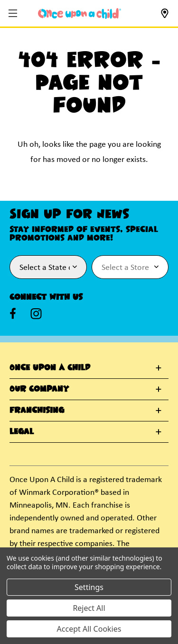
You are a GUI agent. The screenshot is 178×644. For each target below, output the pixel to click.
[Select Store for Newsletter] (130, 267)
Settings (89, 587)
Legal (22, 432)
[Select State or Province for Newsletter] (48, 267)
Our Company (39, 389)
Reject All (89, 608)
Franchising (37, 411)
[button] (14, 14)
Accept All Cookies (89, 629)
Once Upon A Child (50, 368)
